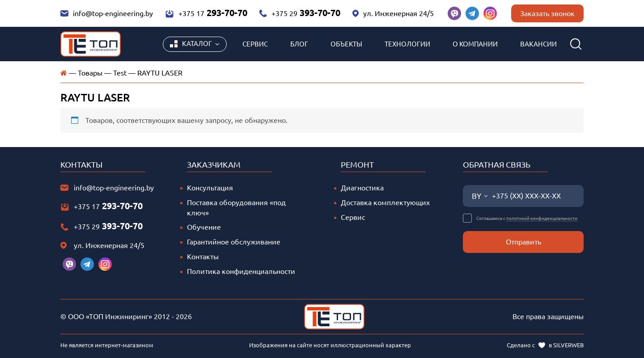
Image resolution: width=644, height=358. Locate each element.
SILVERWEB (568, 345)
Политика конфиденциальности (241, 271)
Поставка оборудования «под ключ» (236, 208)
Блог (299, 44)
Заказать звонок (547, 13)
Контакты (203, 257)
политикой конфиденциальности (542, 218)
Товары (90, 73)
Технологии (407, 44)
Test (120, 73)
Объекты (346, 44)
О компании (475, 44)
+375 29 (300, 13)
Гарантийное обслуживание (234, 242)
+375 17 (206, 13)
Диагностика (362, 188)
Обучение (204, 227)
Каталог (191, 44)
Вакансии (538, 44)
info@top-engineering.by (107, 13)
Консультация (210, 188)
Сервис (255, 44)
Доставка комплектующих (385, 202)
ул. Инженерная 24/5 (393, 13)
